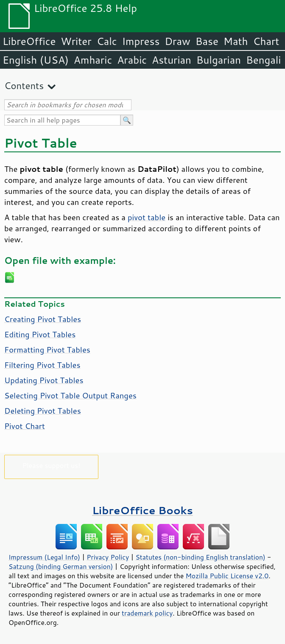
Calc (107, 41)
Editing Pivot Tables (40, 334)
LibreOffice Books (142, 510)
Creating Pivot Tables (43, 319)
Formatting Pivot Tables (47, 350)
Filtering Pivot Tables (42, 365)
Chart (266, 41)
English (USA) (36, 60)
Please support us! (52, 465)
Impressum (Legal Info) (44, 557)
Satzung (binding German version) (61, 566)
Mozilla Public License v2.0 (227, 576)
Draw (177, 41)
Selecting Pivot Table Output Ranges (70, 395)
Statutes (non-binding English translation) (200, 557)
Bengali (263, 60)
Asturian (172, 60)
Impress (141, 41)
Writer (76, 41)
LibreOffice (29, 41)
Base (207, 41)
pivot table (147, 217)
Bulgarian (219, 60)
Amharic (93, 60)
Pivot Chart (25, 426)
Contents (24, 85)
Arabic (132, 60)
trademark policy (147, 613)
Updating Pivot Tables (44, 380)
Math (236, 41)
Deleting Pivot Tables (43, 411)
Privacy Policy (108, 557)
